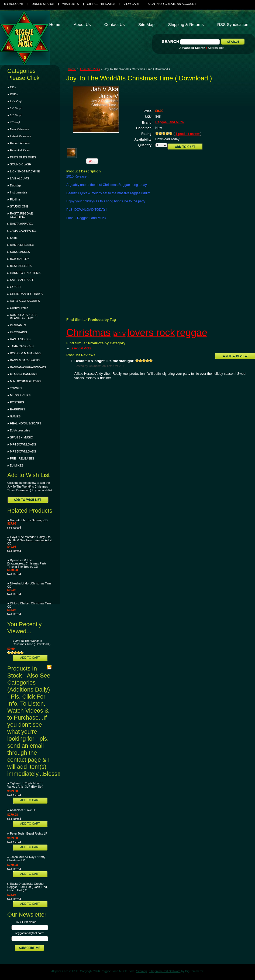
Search (170, 41)
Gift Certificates (101, 4)
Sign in (153, 4)
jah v (119, 334)
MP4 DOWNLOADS (23, 444)
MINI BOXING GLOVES (26, 381)
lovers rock (151, 333)
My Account (14, 4)
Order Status (43, 4)
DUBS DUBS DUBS (23, 157)
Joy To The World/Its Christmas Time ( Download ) (32, 642)
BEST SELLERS (21, 266)
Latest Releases (20, 136)
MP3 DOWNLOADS (23, 451)
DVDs (14, 94)
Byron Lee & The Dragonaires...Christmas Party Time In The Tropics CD (27, 563)
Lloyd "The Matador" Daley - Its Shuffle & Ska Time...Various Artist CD (30, 540)
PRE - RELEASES (22, 458)
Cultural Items (19, 308)
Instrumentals (19, 192)
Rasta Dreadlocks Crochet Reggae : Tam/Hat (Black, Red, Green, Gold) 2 (27, 887)
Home (72, 69)
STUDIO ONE (19, 206)
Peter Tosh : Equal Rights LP (29, 833)
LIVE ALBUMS (20, 178)
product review (188, 134)
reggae (192, 333)
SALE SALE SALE (22, 280)
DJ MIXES (17, 465)
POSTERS (17, 402)
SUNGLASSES (20, 252)
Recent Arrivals (20, 143)
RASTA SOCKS (20, 339)
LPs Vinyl (16, 101)
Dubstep (15, 185)
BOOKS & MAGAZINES (26, 353)
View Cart (132, 4)
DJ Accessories (20, 430)
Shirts (14, 238)
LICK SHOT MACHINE (25, 171)
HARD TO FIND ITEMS (25, 273)
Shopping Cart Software (165, 971)
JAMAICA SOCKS (22, 346)
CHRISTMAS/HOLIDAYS (26, 294)
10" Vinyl (16, 115)
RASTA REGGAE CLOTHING (21, 215)
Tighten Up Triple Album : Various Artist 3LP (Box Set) (25, 785)
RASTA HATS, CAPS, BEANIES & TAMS (24, 317)
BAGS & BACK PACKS (25, 360)
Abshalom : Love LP (23, 810)
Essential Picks (20, 150)
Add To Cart (30, 658)
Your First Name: (26, 922)
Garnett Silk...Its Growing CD (29, 520)
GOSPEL (16, 287)
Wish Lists (71, 4)
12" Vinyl (16, 108)
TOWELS (16, 388)
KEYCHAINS (18, 332)
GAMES (15, 416)
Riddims (15, 199)
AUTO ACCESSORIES (25, 301)
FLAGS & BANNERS (24, 374)
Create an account (180, 4)
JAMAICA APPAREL (23, 231)
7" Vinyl (15, 122)
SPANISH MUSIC (21, 437)
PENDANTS (18, 325)
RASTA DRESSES (22, 245)
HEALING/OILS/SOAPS (26, 423)
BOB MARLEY (20, 259)
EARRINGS (18, 409)
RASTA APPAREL (22, 224)
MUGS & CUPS (20, 395)
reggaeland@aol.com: (30, 933)
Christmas (88, 333)
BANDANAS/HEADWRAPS (28, 367)
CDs (13, 87)
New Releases (19, 129)
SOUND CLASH (21, 164)
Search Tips (216, 48)
